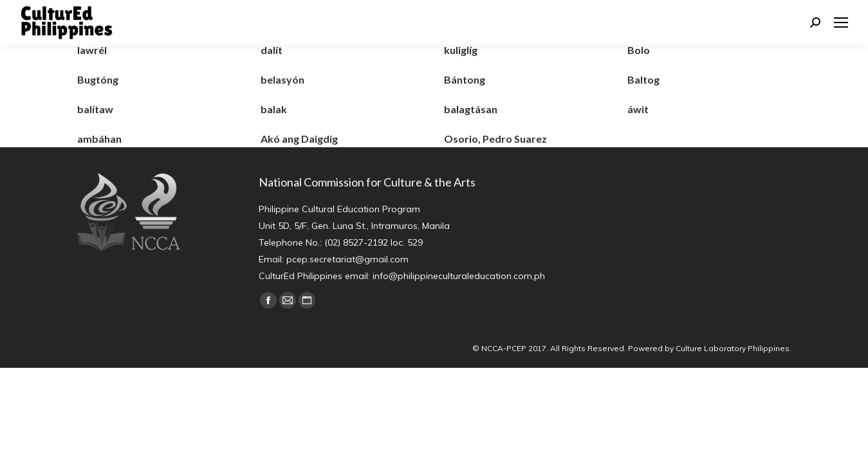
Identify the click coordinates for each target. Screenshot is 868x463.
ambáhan (99, 139)
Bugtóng (98, 79)
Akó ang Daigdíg (299, 139)
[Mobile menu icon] (841, 23)
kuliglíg (461, 50)
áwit (638, 109)
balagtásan (471, 109)
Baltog (643, 79)
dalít (272, 50)
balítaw (95, 109)
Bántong (465, 79)
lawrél (92, 50)
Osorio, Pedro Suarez (495, 139)
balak (274, 109)
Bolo (639, 50)
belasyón (282, 79)
